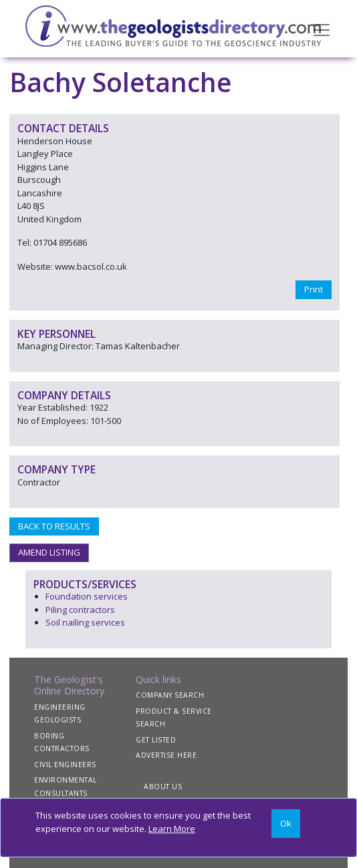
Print (314, 289)
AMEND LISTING (49, 552)
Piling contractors (80, 610)
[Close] (286, 824)
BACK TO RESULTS (54, 526)
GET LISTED (156, 740)
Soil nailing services (85, 622)
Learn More (172, 829)
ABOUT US (163, 787)
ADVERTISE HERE (166, 755)
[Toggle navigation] (322, 29)
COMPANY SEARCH (170, 695)
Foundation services (87, 596)
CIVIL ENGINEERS (65, 765)
